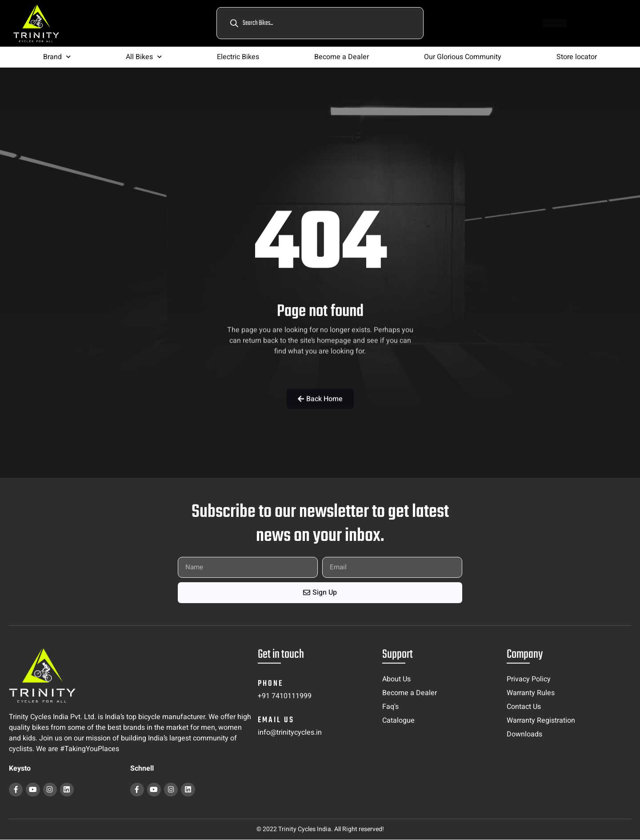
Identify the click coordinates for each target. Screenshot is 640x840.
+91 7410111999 (285, 696)
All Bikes (144, 57)
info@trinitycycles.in (290, 732)
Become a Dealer (342, 57)
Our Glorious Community (463, 57)
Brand (57, 57)
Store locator (577, 57)
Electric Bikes (238, 57)
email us (276, 720)
